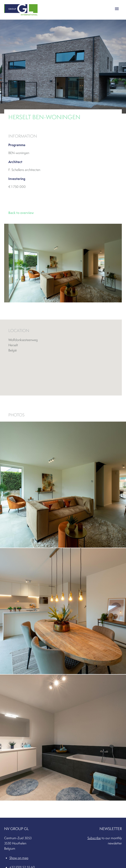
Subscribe (94, 838)
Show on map (19, 858)
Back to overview (21, 213)
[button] (117, 8)
